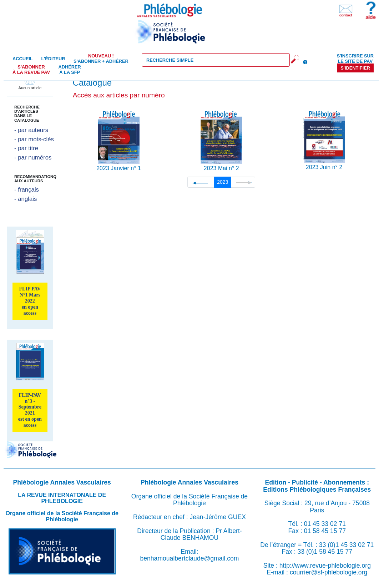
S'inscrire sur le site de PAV (355, 59)
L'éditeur (53, 59)
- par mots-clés (34, 139)
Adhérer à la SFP (70, 70)
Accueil (23, 59)
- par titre (26, 148)
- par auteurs (31, 130)
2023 (223, 182)
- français (27, 190)
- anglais (26, 199)
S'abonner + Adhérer (101, 59)
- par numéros (33, 158)
